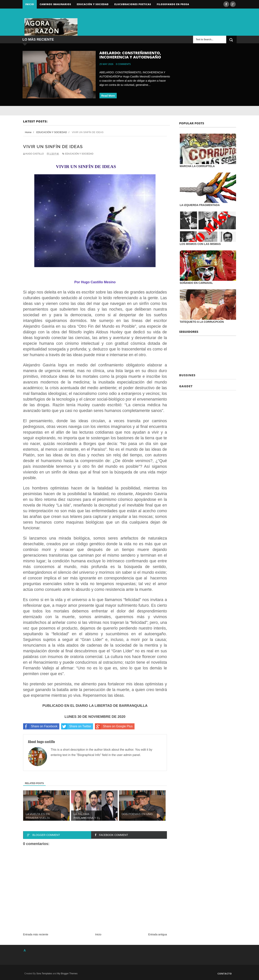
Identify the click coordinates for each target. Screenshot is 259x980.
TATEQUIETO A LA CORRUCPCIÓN (202, 322)
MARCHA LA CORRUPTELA (197, 166)
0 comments (123, 64)
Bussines (187, 375)
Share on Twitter (76, 726)
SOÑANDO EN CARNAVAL (196, 283)
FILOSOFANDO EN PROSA (173, 4)
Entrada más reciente (36, 934)
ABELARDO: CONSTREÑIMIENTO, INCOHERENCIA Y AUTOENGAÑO (130, 55)
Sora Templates (44, 974)
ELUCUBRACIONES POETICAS (133, 4)
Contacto (225, 974)
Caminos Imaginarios (55, 4)
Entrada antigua (158, 934)
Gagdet (186, 386)
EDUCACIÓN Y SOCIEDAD (79, 154)
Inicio (30, 4)
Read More (108, 96)
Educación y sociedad (93, 4)
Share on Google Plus (114, 726)
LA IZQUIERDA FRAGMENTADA (200, 205)
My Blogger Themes (67, 974)
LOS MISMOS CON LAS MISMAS (200, 244)
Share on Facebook (40, 726)
